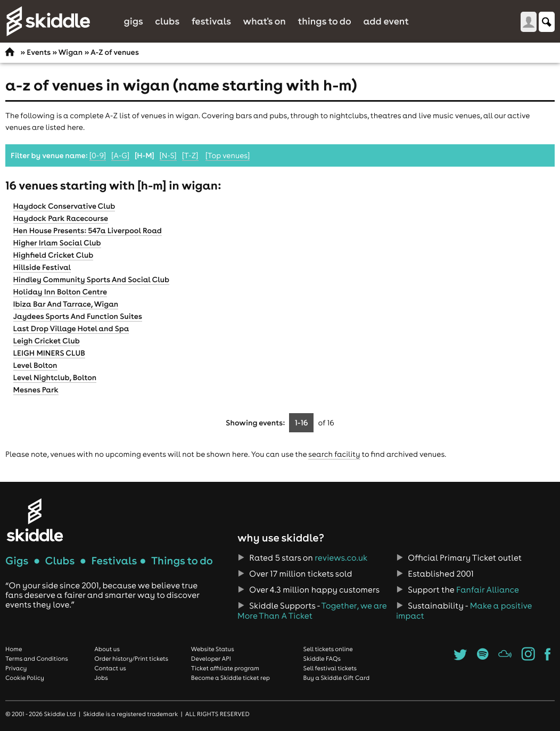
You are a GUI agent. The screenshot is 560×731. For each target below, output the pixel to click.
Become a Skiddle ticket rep (230, 678)
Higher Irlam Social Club (57, 243)
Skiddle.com (48, 21)
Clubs (167, 21)
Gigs (133, 21)
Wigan (71, 52)
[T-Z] (190, 155)
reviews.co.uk (341, 558)
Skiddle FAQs (322, 659)
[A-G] (120, 155)
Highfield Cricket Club (53, 255)
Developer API (211, 659)
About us (107, 649)
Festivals (211, 21)
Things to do (324, 21)
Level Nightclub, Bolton (55, 377)
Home (14, 649)
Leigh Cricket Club (47, 341)
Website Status (213, 649)
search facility (334, 454)
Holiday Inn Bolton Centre (60, 292)
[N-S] (168, 155)
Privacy (16, 668)
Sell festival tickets (330, 668)
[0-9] (98, 155)
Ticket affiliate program (225, 668)
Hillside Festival (42, 267)
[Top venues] (228, 155)
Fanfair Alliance (488, 590)
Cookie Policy (25, 678)
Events (39, 52)
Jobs (101, 678)
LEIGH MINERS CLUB (49, 353)
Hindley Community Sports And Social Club (92, 280)
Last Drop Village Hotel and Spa (71, 328)
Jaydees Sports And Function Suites (78, 316)
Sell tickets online (328, 649)
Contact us (110, 668)
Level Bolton (35, 365)
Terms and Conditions (37, 659)
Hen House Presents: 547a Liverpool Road (88, 231)
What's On (265, 21)
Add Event (386, 21)
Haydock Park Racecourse (61, 218)
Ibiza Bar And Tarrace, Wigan (66, 304)
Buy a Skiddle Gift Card (337, 678)
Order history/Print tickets (131, 659)
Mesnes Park (36, 390)
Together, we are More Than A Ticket (312, 611)
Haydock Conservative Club (64, 206)
